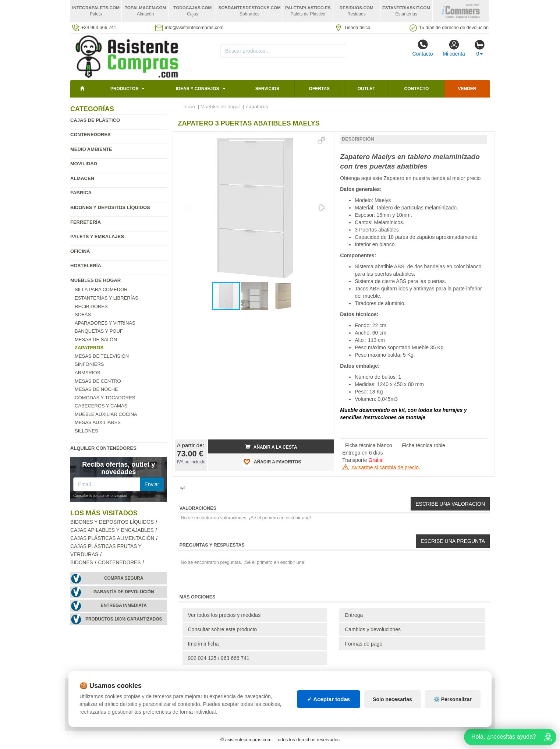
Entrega (354, 615)
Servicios (267, 89)
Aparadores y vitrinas (105, 323)
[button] (322, 140)
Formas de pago (364, 644)
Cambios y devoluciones (373, 629)
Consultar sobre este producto (223, 629)
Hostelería (86, 266)
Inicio (189, 107)
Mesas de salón (96, 340)
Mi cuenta (454, 48)
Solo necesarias (392, 699)
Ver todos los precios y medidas (224, 615)
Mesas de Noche (96, 389)
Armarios (87, 373)
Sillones (86, 431)
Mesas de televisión (102, 356)
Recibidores (91, 306)
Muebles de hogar (95, 280)
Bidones (82, 563)
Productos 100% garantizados (124, 619)
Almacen (82, 178)
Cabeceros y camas (101, 406)
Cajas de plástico (95, 120)
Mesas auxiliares (98, 422)
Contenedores (91, 135)
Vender (467, 89)
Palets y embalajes (97, 236)
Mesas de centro (98, 381)
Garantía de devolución (124, 592)
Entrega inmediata (124, 605)
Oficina (80, 251)
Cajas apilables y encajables (112, 530)
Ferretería (86, 222)
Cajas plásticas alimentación (112, 538)
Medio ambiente (91, 149)
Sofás (83, 315)
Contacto (422, 48)
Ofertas (319, 89)
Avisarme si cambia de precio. (381, 467)
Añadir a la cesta (271, 447)
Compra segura (124, 578)
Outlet (366, 89)
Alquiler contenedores (103, 448)
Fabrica (81, 193)
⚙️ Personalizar (453, 699)
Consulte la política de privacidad (100, 496)
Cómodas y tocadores (105, 398)
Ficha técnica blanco (369, 445)
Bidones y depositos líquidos (110, 207)
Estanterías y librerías (107, 298)
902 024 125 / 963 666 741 (219, 658)
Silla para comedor (101, 289)
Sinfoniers (89, 364)
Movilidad (84, 164)
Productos (124, 89)
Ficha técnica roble (423, 445)
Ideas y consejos (198, 89)
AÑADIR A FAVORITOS (271, 462)
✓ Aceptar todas (329, 699)
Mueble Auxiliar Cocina (106, 414)
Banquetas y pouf (99, 331)
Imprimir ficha (203, 644)
